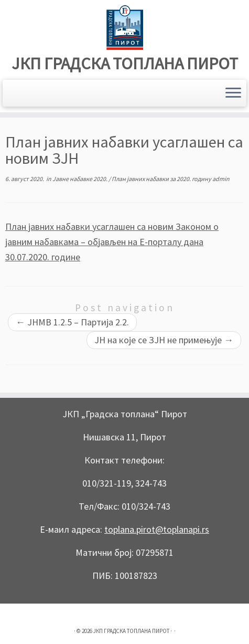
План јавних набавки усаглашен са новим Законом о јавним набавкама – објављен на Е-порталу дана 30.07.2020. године (112, 242)
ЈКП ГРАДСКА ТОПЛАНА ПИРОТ (125, 64)
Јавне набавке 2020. (80, 179)
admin (221, 179)
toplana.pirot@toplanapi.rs (157, 529)
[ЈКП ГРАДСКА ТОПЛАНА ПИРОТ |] (124, 28)
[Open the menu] (233, 93)
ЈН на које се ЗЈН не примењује (164, 340)
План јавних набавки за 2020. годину (162, 179)
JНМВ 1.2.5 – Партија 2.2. (72, 322)
